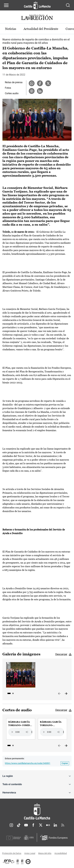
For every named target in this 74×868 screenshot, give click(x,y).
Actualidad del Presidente (41, 29)
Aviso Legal (30, 853)
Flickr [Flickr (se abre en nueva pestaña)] (48, 825)
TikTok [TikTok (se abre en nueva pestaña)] (19, 825)
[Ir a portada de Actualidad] (37, 18)
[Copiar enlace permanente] (65, 763)
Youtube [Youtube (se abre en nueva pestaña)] (26, 825)
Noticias (11, 29)
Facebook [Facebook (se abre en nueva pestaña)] (33, 825)
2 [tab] (13, 693)
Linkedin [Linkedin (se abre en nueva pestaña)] (55, 825)
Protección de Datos (12, 853)
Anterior (59, 694)
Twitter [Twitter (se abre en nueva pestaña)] (41, 825)
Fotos (8, 88)
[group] (21, 729)
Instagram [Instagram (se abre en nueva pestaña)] (11, 825)
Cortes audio (12, 93)
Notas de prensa (14, 82)
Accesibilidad (61, 853)
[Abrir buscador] (68, 5)
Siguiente (66, 694)
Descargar (61, 654)
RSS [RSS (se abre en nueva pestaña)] (63, 825)
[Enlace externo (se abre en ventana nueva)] (22, 862)
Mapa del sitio (45, 853)
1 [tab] (9, 693)
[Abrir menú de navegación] (6, 5)
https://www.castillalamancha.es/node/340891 (28, 763)
